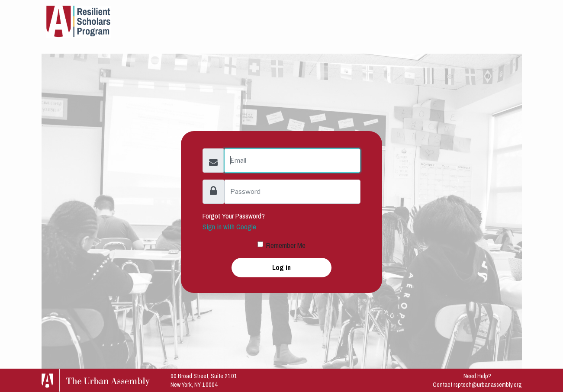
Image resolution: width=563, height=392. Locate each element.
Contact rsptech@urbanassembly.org (477, 385)
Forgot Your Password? (234, 216)
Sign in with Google (229, 227)
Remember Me (286, 245)
